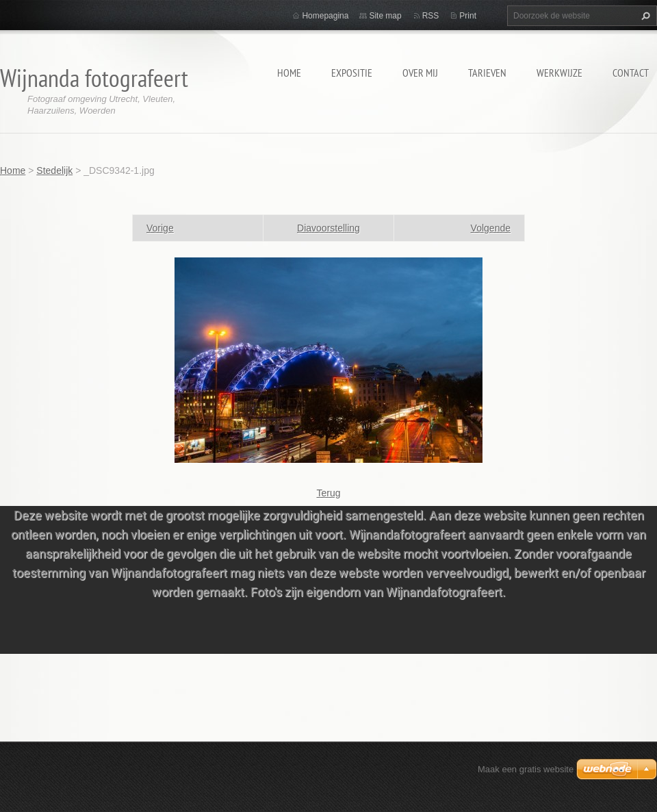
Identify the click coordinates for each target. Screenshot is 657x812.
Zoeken (644, 16)
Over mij (420, 73)
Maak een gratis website (526, 769)
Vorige (160, 228)
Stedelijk (54, 170)
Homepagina (325, 16)
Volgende (491, 228)
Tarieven (487, 73)
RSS (431, 16)
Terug (328, 493)
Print (468, 16)
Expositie (352, 73)
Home (289, 73)
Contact (631, 73)
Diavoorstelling (328, 228)
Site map (385, 16)
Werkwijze (559, 73)
